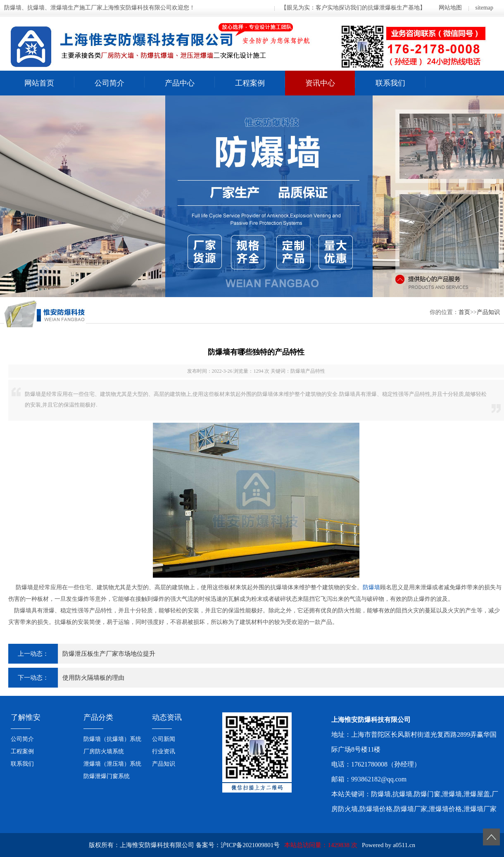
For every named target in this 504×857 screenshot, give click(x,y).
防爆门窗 (427, 794)
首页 (464, 312)
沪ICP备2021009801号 (250, 845)
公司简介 (109, 83)
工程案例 (250, 83)
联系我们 (390, 83)
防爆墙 (371, 587)
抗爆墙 (402, 794)
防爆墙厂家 (411, 809)
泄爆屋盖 (477, 794)
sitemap (484, 8)
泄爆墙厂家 (480, 809)
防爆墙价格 (376, 809)
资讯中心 (320, 83)
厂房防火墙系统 (104, 751)
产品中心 (180, 83)
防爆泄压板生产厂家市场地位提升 (109, 654)
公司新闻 (164, 739)
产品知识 (488, 312)
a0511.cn (404, 845)
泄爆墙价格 (445, 809)
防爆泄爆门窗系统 (107, 776)
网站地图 (450, 8)
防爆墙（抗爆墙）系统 (112, 739)
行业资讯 (164, 751)
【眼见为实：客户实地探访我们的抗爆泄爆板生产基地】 (353, 8)
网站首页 (39, 83)
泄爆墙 (452, 794)
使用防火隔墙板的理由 (93, 678)
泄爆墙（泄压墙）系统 (112, 764)
